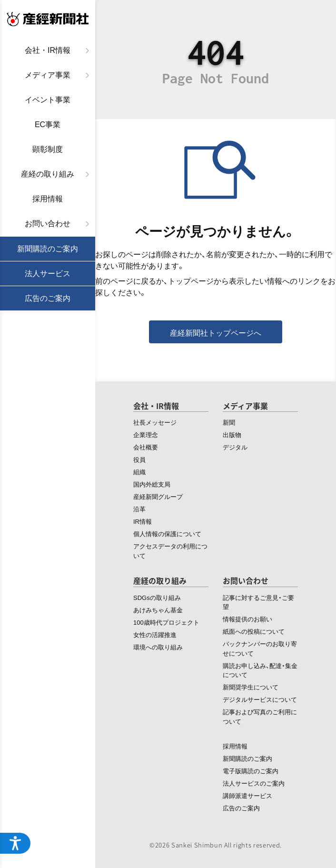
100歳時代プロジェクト (166, 622)
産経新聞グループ (158, 496)
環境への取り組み (158, 647)
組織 (139, 472)
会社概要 (146, 447)
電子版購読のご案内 (251, 771)
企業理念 (146, 434)
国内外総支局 (152, 484)
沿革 (139, 509)
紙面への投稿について (254, 631)
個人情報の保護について (167, 534)
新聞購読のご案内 (48, 249)
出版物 (232, 434)
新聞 (229, 422)
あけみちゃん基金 (158, 610)
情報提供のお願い (247, 619)
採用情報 (48, 199)
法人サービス (48, 274)
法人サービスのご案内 (254, 783)
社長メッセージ (155, 422)
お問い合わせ (48, 224)
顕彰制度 (48, 149)
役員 (139, 459)
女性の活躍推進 (155, 634)
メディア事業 (48, 75)
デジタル (235, 447)
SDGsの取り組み (157, 597)
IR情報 (143, 521)
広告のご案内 (48, 298)
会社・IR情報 (48, 50)
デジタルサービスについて (260, 699)
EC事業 (48, 125)
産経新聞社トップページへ (216, 332)
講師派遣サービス (247, 795)
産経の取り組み (48, 174)
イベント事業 (48, 100)
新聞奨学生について (251, 687)
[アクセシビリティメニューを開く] (15, 843)
